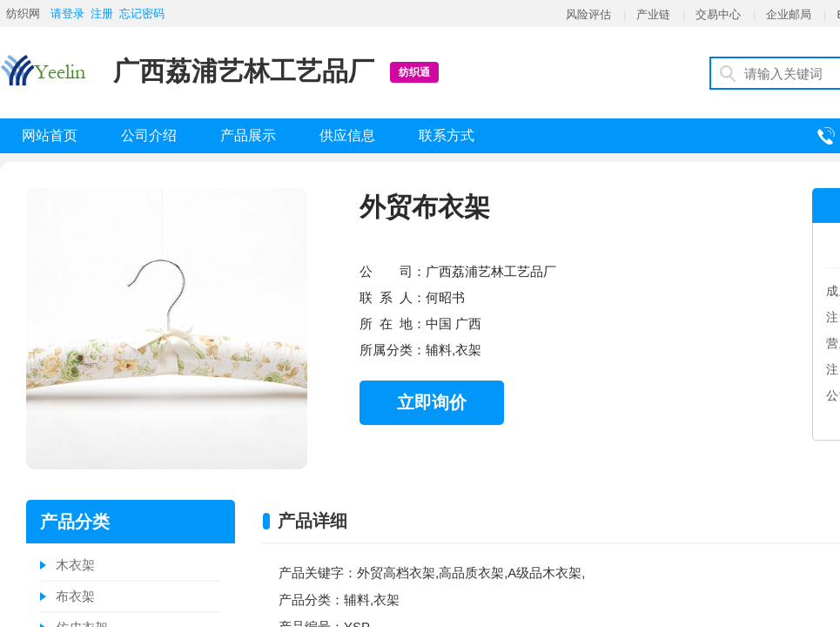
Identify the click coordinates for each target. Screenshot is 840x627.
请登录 (67, 13)
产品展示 (248, 135)
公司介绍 (149, 135)
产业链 (653, 14)
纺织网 (23, 13)
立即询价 (432, 402)
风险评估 (588, 14)
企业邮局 (789, 14)
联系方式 (447, 135)
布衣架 (75, 596)
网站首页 (50, 135)
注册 (102, 13)
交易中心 (718, 14)
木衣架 (75, 565)
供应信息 (347, 135)
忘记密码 (142, 13)
